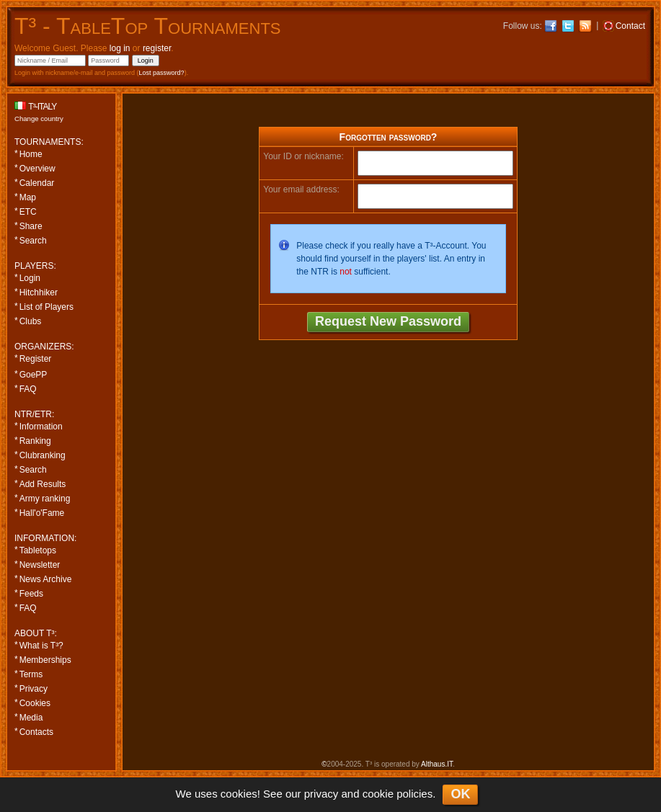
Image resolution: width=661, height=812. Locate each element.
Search (33, 241)
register (157, 48)
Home (31, 154)
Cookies (35, 703)
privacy (321, 794)
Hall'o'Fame (42, 513)
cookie (378, 794)
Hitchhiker (39, 293)
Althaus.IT (437, 764)
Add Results (43, 484)
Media (31, 718)
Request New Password (388, 321)
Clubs (31, 321)
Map (28, 197)
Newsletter (40, 565)
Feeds (31, 594)
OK (460, 794)
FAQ (28, 389)
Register (36, 359)
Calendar (37, 183)
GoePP (34, 375)
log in (120, 48)
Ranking (35, 441)
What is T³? (41, 646)
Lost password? (162, 73)
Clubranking (43, 455)
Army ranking (45, 499)
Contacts (36, 732)
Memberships (45, 660)
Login (30, 278)
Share (31, 226)
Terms (31, 674)
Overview (37, 169)
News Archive (46, 579)
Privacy (34, 689)
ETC (28, 212)
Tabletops (38, 550)
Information (41, 427)
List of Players (46, 307)
